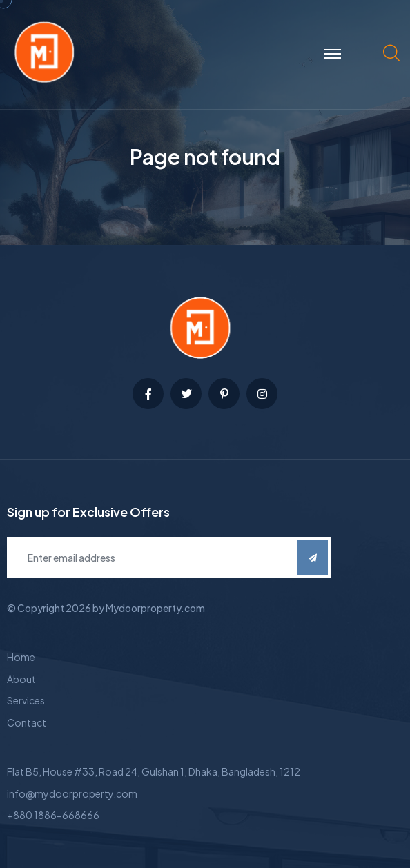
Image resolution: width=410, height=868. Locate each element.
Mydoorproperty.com (155, 608)
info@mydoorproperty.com (72, 793)
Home (21, 657)
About (21, 679)
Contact (27, 722)
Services (26, 700)
